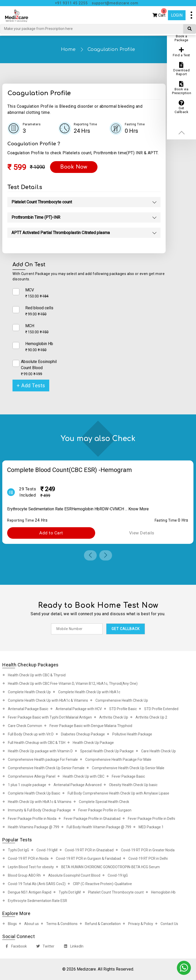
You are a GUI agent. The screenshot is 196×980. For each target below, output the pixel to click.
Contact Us (169, 924)
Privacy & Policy (141, 924)
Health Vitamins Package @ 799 (34, 827)
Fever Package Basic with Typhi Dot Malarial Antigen (50, 717)
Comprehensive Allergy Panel (32, 776)
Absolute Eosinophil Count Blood (74, 875)
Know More (139, 509)
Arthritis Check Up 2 (151, 717)
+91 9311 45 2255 (71, 3)
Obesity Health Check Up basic (133, 785)
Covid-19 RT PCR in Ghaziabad (89, 850)
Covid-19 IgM (47, 850)
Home (68, 49)
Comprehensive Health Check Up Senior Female (46, 768)
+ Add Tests (31, 386)
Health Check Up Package (93, 743)
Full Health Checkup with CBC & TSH (37, 743)
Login (177, 15)
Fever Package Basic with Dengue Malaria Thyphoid (91, 726)
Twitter (44, 947)
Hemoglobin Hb (86, 509)
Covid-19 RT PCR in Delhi (148, 858)
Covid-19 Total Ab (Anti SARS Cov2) (37, 884)
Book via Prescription (182, 88)
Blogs (12, 924)
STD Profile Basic (123, 709)
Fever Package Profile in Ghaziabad (92, 819)
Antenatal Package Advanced (78, 785)
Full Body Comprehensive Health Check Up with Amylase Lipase (118, 793)
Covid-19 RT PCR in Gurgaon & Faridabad (88, 858)
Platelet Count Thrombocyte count (42, 202)
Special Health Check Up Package (107, 751)
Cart (160, 14)
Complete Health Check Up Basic (34, 793)
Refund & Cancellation (103, 924)
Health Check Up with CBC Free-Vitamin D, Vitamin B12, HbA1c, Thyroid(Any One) (73, 684)
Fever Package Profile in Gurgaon (105, 810)
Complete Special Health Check (104, 802)
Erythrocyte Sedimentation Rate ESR (39, 509)
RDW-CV (107, 509)
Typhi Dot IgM (70, 892)
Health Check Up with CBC (84, 776)
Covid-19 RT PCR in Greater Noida (148, 850)
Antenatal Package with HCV (79, 709)
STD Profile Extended (161, 709)
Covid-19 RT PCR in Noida (28, 858)
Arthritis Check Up (114, 717)
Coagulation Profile (111, 49)
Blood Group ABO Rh (24, 875)
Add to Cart (51, 533)
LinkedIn (73, 947)
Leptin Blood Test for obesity (31, 867)
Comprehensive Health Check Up (122, 700)
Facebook (15, 947)
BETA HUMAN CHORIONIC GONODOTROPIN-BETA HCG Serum (111, 867)
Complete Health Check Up (29, 692)
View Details (142, 533)
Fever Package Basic (128, 776)
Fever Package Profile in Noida (32, 819)
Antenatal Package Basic (28, 709)
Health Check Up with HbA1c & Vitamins (40, 802)
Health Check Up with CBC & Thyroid (37, 675)
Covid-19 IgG (118, 875)
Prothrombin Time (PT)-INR (36, 217)
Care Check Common (25, 726)
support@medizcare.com (115, 3)
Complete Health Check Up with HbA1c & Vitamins (48, 700)
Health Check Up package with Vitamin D (40, 751)
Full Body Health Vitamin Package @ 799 (99, 827)
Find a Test (181, 52)
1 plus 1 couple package (27, 785)
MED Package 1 (151, 827)
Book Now (74, 167)
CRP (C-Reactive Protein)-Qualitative (102, 884)
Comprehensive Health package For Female (43, 759)
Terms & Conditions (62, 924)
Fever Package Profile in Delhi (151, 819)
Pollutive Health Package (132, 734)
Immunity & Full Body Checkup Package (39, 810)
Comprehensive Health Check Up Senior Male (128, 768)
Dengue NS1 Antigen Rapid (30, 892)
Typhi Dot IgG (19, 850)
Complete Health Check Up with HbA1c (89, 692)
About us (32, 924)
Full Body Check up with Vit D (31, 734)
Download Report (181, 69)
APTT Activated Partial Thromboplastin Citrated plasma (61, 233)
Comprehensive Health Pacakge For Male (118, 759)
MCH (120, 509)
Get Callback (181, 107)
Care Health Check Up (158, 751)
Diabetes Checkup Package (83, 734)
